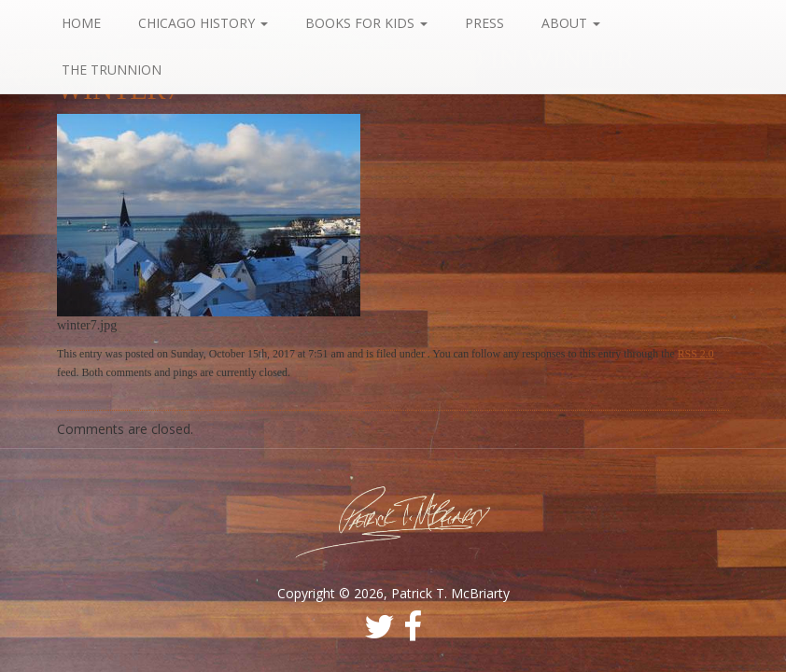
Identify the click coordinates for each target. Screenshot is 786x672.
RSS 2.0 (696, 354)
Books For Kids (366, 23)
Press (484, 23)
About (571, 23)
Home (81, 23)
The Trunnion (112, 70)
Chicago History (203, 23)
